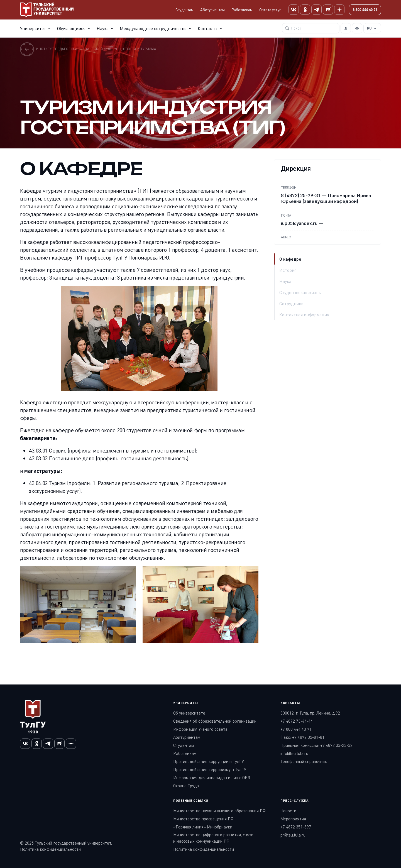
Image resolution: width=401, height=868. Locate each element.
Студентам (184, 10)
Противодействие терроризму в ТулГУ (210, 769)
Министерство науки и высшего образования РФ (219, 811)
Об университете (189, 713)
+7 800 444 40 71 (296, 729)
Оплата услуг (270, 10)
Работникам (242, 10)
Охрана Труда (186, 786)
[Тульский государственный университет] (47, 10)
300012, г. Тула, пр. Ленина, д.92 (310, 713)
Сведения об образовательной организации (215, 721)
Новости (288, 811)
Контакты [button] (208, 28)
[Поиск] (311, 28)
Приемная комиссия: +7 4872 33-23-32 (316, 745)
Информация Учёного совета (200, 729)
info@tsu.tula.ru (294, 753)
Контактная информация (304, 315)
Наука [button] (103, 28)
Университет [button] (33, 28)
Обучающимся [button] (71, 28)
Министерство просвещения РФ (203, 819)
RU (369, 28)
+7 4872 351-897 (296, 827)
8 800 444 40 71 (365, 9)
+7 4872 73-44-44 (297, 721)
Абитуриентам (212, 10)
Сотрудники (291, 304)
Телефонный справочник (304, 761)
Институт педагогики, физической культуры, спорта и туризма (88, 49)
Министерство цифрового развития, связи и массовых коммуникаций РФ (213, 838)
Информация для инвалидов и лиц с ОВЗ (212, 777)
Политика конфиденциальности (50, 849)
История (288, 270)
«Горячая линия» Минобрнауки (203, 827)
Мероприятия (293, 819)
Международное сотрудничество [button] (153, 28)
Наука (285, 281)
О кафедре (290, 259)
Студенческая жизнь (300, 292)
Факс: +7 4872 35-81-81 (302, 737)
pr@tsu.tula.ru (293, 835)
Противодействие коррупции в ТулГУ (209, 761)
